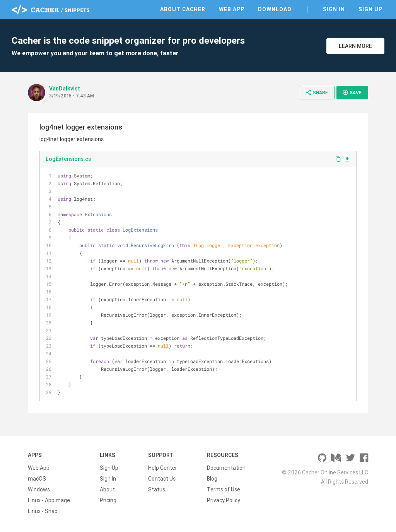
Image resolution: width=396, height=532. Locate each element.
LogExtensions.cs (68, 159)
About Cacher (183, 9)
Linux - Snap (43, 511)
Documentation (226, 468)
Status (157, 489)
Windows (39, 489)
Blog (212, 479)
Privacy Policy (224, 500)
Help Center (163, 468)
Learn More (355, 46)
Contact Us (162, 479)
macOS (37, 479)
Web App (232, 9)
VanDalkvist (65, 89)
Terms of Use (224, 489)
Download (275, 9)
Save (352, 92)
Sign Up (370, 9)
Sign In (334, 9)
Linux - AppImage (49, 500)
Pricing (108, 500)
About (107, 489)
